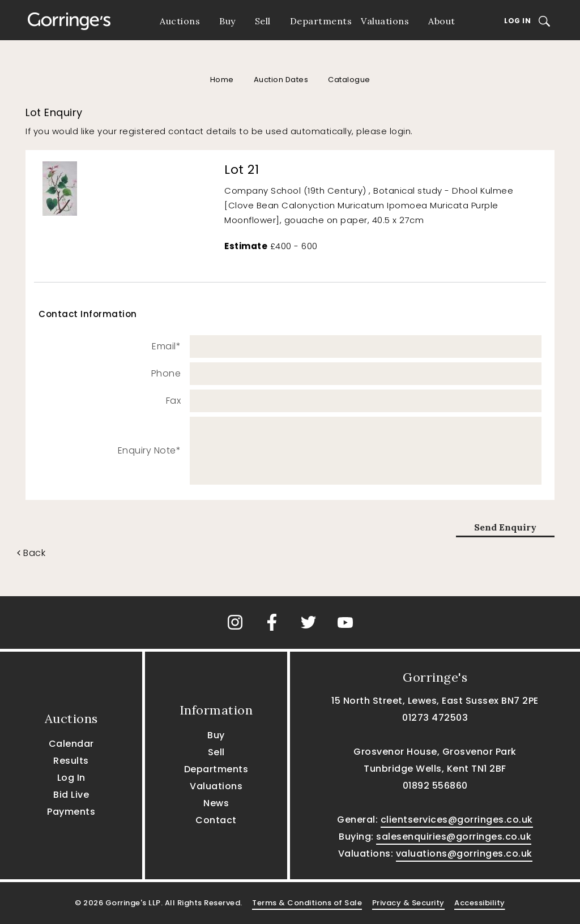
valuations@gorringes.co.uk (464, 854)
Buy (227, 21)
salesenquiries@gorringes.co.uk (454, 837)
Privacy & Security (408, 903)
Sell (263, 21)
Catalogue (349, 80)
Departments (321, 21)
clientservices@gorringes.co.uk (457, 820)
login (400, 131)
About (442, 21)
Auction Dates (281, 80)
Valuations (385, 21)
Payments (71, 812)
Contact (216, 820)
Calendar (71, 744)
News (216, 803)
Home (222, 80)
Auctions (180, 21)
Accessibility (480, 903)
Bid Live (71, 795)
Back (31, 553)
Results (71, 761)
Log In (517, 21)
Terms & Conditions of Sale (307, 903)
